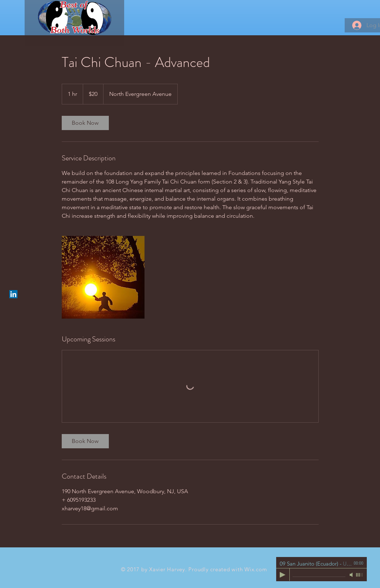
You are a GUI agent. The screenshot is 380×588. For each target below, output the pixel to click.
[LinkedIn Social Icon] (13, 294)
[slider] (360, 575)
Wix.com (256, 569)
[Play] (283, 575)
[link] (85, 123)
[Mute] (352, 575)
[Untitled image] (103, 277)
